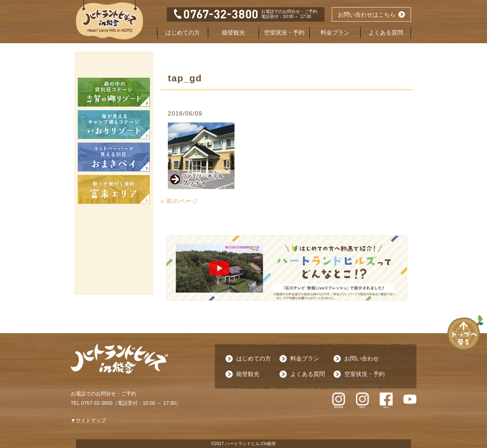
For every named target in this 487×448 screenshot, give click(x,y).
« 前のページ (180, 201)
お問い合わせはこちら (367, 15)
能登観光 (233, 33)
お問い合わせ (362, 359)
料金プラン (335, 33)
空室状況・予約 (284, 33)
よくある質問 (386, 33)
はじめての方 (183, 33)
